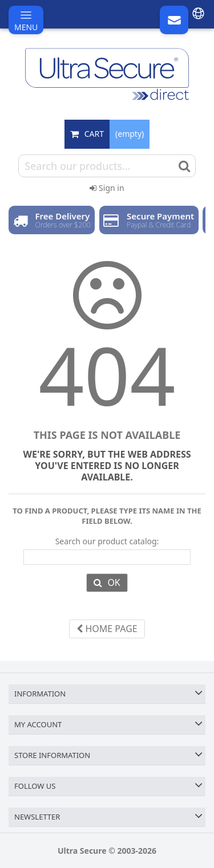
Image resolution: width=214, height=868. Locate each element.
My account (38, 724)
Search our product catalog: (107, 541)
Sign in (107, 188)
